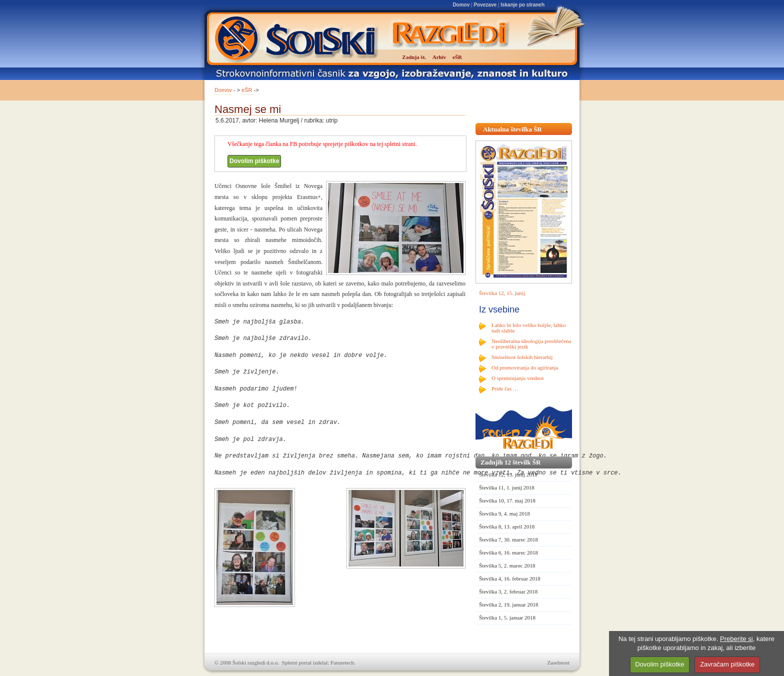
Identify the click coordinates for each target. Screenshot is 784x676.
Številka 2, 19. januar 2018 (509, 604)
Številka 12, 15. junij (502, 293)
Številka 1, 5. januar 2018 (507, 617)
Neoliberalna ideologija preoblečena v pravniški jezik (531, 344)
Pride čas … (505, 388)
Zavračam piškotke (727, 664)
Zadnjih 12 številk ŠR (510, 462)
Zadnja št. (414, 57)
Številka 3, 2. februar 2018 (508, 591)
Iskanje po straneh (522, 5)
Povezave (485, 5)
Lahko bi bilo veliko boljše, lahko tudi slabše (528, 328)
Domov (461, 5)
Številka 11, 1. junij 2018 (507, 487)
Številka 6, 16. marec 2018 (508, 552)
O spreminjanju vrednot (517, 378)
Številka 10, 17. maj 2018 (507, 500)
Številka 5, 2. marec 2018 (507, 565)
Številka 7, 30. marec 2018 (508, 539)
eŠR (247, 90)
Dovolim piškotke (254, 161)
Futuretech (342, 662)
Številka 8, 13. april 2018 (507, 526)
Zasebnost (558, 662)
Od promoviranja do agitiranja (525, 367)
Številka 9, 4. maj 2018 (504, 513)
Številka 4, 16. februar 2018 (510, 578)
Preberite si (736, 639)
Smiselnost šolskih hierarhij (522, 357)
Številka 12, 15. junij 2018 (508, 474)
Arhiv (439, 57)
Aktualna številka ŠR (512, 129)
